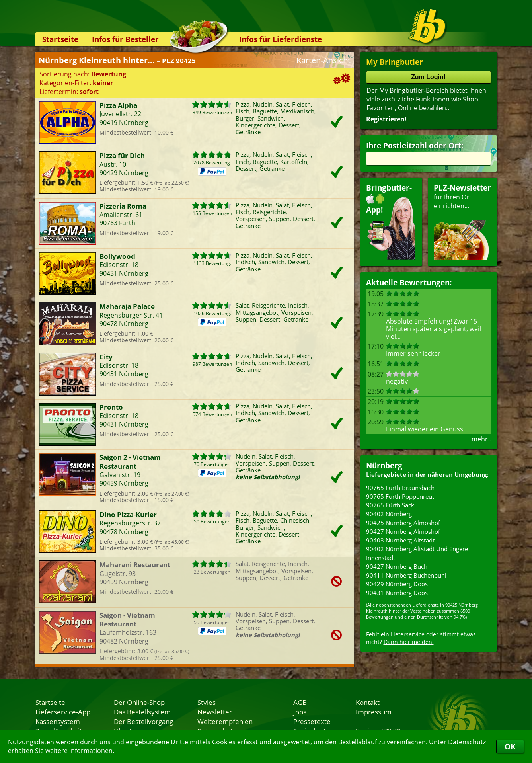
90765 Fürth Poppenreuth (402, 496)
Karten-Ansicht (323, 60)
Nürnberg (384, 465)
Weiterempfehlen (225, 721)
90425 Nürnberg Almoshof (403, 523)
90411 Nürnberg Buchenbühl (406, 575)
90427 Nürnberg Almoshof (403, 531)
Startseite (60, 39)
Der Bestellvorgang (143, 721)
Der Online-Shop (139, 702)
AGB (300, 702)
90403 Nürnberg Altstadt (400, 540)
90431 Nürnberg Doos (397, 593)
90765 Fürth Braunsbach (400, 488)
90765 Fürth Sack (390, 505)
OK (510, 746)
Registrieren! (386, 119)
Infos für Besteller (125, 39)
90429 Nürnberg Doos (397, 584)
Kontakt (368, 702)
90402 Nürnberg (389, 514)
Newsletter (215, 712)
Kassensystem (58, 721)
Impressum (374, 712)
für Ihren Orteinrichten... (462, 221)
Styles (207, 702)
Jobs (300, 712)
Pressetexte (312, 721)
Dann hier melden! (409, 642)
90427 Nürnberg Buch (397, 566)
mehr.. (481, 439)
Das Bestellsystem (142, 712)
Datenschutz (467, 742)
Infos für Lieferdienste (281, 39)
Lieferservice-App (63, 712)
